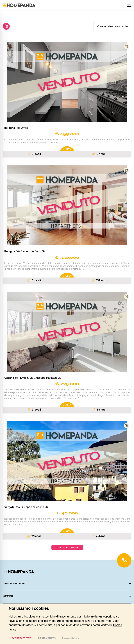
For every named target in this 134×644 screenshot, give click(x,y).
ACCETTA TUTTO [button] (21, 638)
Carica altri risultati (67, 547)
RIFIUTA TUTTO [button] (47, 638)
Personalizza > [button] (70, 638)
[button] (67, 82)
